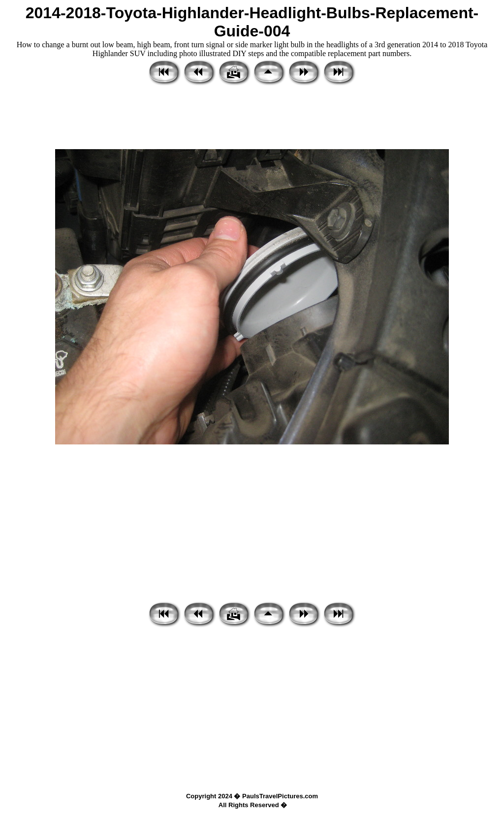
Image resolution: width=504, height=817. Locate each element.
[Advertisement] (252, 118)
